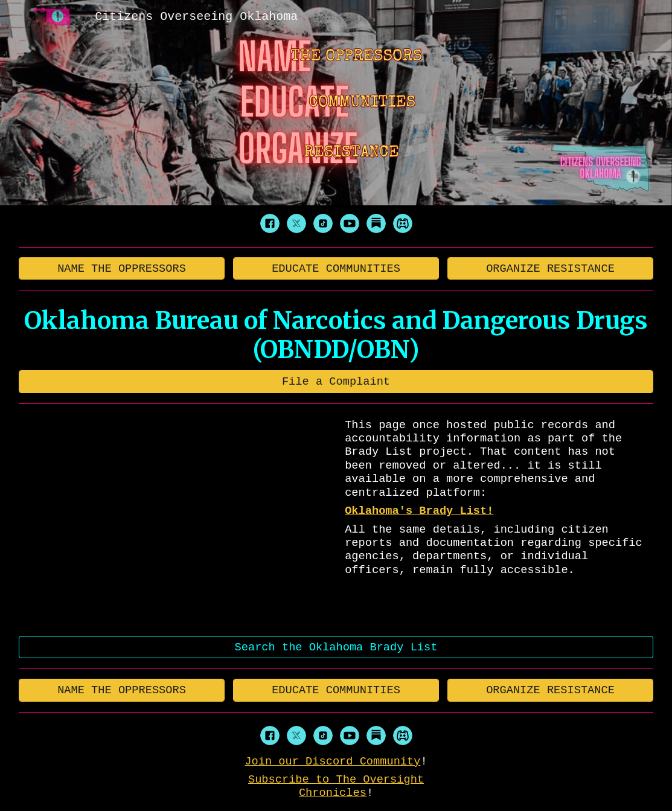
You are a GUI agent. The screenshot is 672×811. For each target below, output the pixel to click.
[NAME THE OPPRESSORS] (122, 268)
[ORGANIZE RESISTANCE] (551, 268)
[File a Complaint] (336, 381)
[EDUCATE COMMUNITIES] (336, 268)
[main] (336, 335)
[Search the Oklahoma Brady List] (336, 647)
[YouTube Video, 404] (175, 520)
